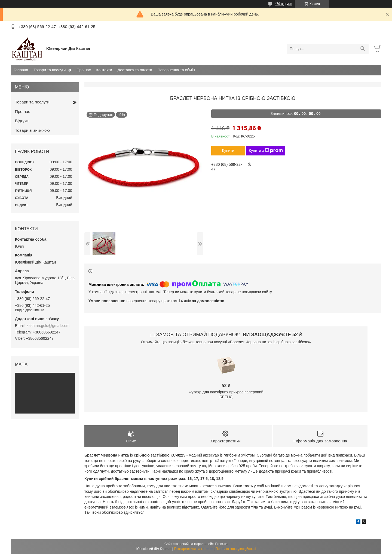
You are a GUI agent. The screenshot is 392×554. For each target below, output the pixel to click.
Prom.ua (221, 544)
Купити (228, 151)
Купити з (266, 151)
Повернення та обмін (176, 70)
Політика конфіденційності (236, 549)
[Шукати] (362, 49)
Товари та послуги (50, 70)
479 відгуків (283, 4)
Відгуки (22, 121)
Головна (21, 70)
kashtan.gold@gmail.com (48, 326)
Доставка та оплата (135, 70)
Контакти (104, 70)
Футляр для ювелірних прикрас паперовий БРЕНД (226, 394)
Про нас (84, 70)
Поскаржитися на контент (193, 549)
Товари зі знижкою (32, 130)
